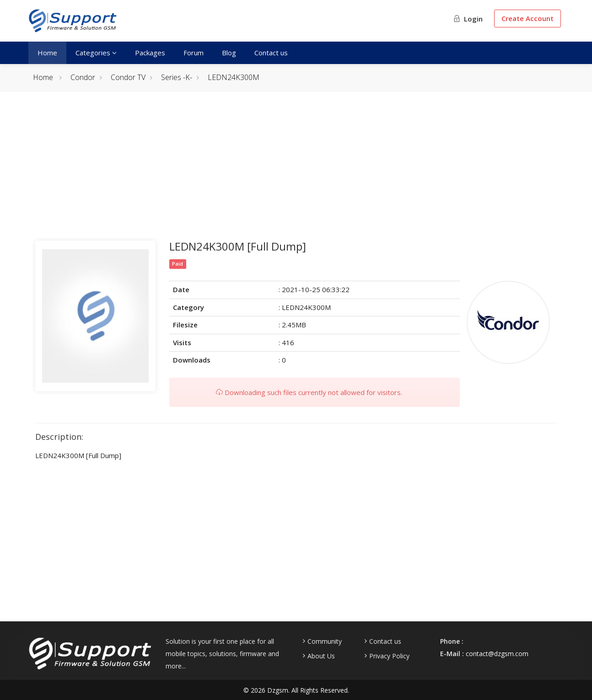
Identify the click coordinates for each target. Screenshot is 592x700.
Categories (96, 53)
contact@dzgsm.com (497, 654)
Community (325, 641)
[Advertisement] (296, 172)
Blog (229, 53)
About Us (321, 656)
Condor (83, 77)
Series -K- (177, 77)
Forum (194, 53)
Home (47, 53)
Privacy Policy (389, 656)
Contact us (271, 53)
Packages (150, 53)
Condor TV (128, 77)
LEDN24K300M (234, 77)
